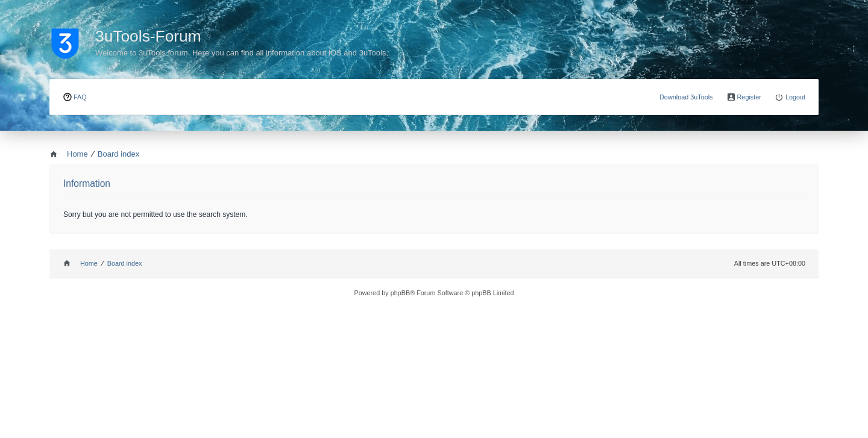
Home (89, 263)
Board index (125, 263)
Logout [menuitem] (795, 97)
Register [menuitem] (749, 97)
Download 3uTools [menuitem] (686, 97)
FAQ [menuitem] (80, 97)
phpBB (401, 293)
